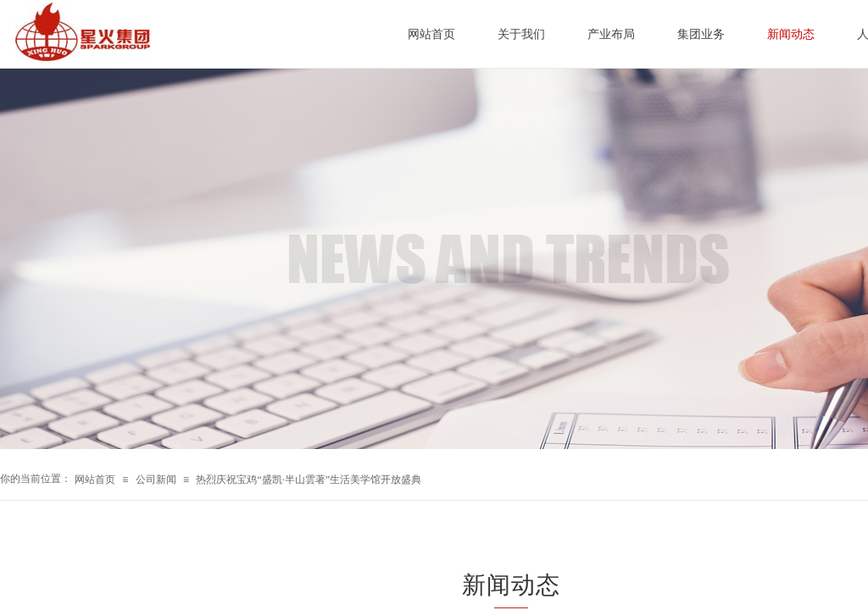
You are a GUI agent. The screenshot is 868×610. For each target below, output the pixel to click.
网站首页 (95, 480)
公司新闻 (156, 480)
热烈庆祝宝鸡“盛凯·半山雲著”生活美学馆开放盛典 (309, 480)
